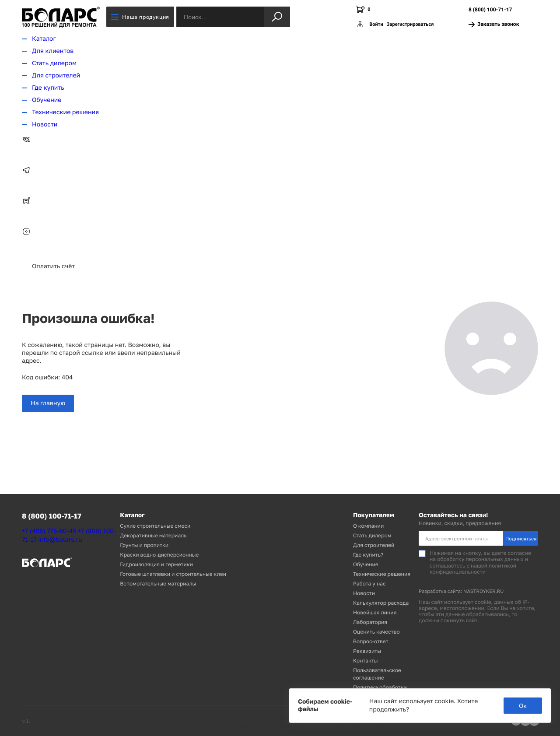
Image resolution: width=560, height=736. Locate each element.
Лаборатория (370, 622)
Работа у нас (369, 584)
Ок (523, 706)
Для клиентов (53, 51)
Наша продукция (140, 17)
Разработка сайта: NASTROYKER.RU (461, 591)
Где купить (48, 88)
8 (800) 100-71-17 (490, 10)
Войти (376, 24)
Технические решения (65, 112)
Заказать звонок (494, 24)
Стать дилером (54, 63)
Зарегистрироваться (410, 24)
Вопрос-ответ (371, 641)
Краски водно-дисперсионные (159, 555)
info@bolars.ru (60, 540)
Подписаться (521, 538)
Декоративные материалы (154, 535)
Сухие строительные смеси (155, 526)
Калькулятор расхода (381, 603)
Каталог (44, 39)
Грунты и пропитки (144, 545)
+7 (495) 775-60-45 (49, 531)
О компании (368, 526)
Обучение (47, 100)
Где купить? (368, 555)
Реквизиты (367, 651)
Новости (45, 124)
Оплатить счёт (53, 266)
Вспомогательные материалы (158, 584)
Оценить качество (376, 632)
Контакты (366, 661)
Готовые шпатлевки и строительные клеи (173, 574)
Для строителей (56, 75)
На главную (48, 403)
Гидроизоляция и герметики (156, 564)
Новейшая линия (375, 612)
